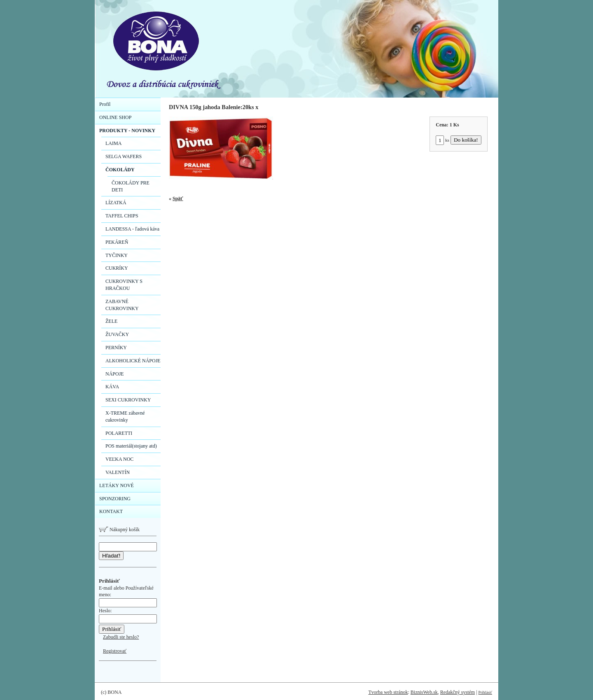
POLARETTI (119, 433)
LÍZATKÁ (116, 203)
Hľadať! (111, 556)
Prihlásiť (485, 692)
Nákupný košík (119, 530)
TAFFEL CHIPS (122, 216)
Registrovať (115, 651)
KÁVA (112, 387)
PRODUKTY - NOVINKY (127, 131)
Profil (105, 104)
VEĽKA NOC (119, 459)
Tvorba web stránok (388, 692)
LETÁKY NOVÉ (117, 485)
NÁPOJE (115, 374)
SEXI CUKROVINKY (128, 400)
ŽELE (111, 321)
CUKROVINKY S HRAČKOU (124, 285)
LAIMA (113, 143)
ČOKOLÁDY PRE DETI (131, 186)
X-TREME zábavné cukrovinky (125, 416)
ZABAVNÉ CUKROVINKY (122, 305)
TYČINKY (117, 255)
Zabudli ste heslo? (121, 637)
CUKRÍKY (117, 268)
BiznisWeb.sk (424, 692)
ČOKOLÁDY (120, 170)
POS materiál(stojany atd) (131, 446)
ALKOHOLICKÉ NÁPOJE (133, 361)
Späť (178, 198)
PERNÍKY (116, 348)
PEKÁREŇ (117, 242)
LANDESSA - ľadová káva (132, 229)
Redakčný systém (458, 692)
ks (442, 140)
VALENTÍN (118, 472)
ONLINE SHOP (115, 117)
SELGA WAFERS (124, 156)
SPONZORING (115, 499)
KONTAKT (111, 511)
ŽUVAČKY (117, 334)
